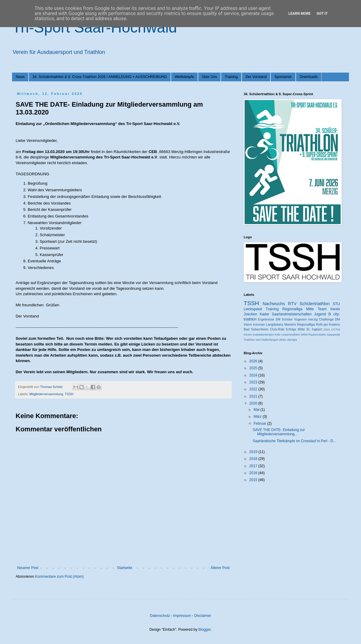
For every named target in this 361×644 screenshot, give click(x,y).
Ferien (248, 335)
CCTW (336, 329)
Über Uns (210, 77)
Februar (260, 424)
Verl (258, 340)
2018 (254, 459)
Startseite (125, 568)
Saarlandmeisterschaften (292, 314)
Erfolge (291, 329)
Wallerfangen (270, 340)
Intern (248, 324)
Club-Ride (277, 329)
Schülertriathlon (315, 304)
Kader (264, 314)
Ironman (259, 324)
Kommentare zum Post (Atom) (59, 577)
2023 (254, 382)
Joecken (250, 314)
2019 (254, 452)
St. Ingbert (314, 329)
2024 (254, 375)
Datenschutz (160, 616)
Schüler (287, 319)
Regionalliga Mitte (298, 309)
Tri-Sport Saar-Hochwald (94, 27)
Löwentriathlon (291, 335)
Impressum (182, 616)
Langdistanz (275, 324)
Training (231, 77)
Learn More (300, 14)
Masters (290, 324)
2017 (254, 466)
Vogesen (300, 319)
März (258, 417)
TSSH (69, 394)
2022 (254, 389)
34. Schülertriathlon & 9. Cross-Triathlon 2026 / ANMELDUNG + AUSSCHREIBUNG (100, 77)
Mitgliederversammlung (46, 394)
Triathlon (249, 340)
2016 (254, 473)
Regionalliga (306, 324)
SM (278, 319)
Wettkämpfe (184, 77)
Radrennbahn (317, 335)
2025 (254, 368)
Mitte (301, 329)
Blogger (204, 630)
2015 (327, 329)
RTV (292, 304)
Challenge (326, 319)
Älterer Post (220, 568)
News (20, 77)
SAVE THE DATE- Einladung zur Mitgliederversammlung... (279, 432)
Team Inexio (329, 309)
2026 (254, 361)
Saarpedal (333, 335)
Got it (322, 14)
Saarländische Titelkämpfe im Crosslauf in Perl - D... (294, 441)
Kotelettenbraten (263, 335)
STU (336, 304)
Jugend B (322, 314)
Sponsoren (283, 77)
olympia (292, 340)
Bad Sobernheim (256, 329)
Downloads (309, 77)
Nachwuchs (274, 304)
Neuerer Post (28, 568)
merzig (313, 319)
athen (283, 340)
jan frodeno (332, 324)
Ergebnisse (266, 319)
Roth (319, 324)
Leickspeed (253, 309)
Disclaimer (203, 616)
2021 (254, 396)
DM (337, 319)
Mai (257, 410)
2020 (254, 403)
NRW (304, 335)
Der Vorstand (256, 77)
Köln (278, 335)
